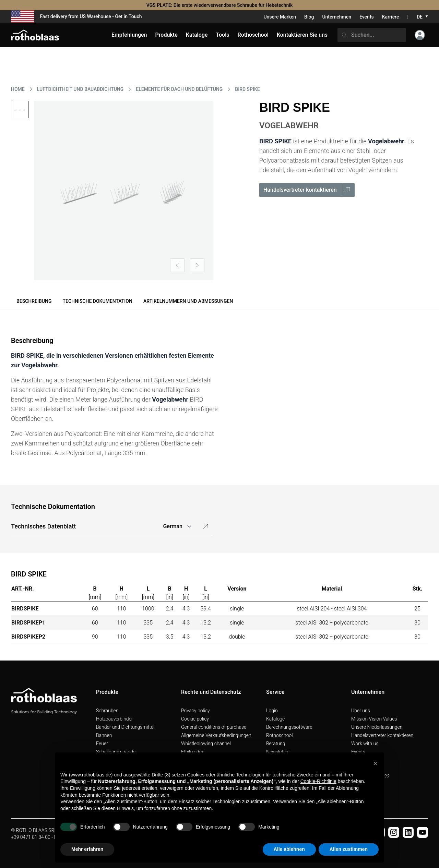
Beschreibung (34, 301)
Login (272, 711)
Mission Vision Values (374, 719)
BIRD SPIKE (247, 89)
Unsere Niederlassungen (377, 727)
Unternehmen (337, 17)
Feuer (102, 744)
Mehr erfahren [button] (87, 849)
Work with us (365, 744)
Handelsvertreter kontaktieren (382, 735)
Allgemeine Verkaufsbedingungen (216, 735)
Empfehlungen (129, 35)
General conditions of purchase (214, 727)
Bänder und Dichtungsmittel (125, 727)
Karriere (391, 17)
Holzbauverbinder (115, 719)
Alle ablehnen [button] (289, 849)
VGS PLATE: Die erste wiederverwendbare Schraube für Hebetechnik (220, 5)
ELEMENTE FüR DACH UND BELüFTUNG (179, 89)
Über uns (361, 711)
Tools (222, 35)
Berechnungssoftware (289, 727)
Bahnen (104, 735)
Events (367, 17)
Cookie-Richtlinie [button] (318, 781)
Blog (309, 17)
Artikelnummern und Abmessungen (188, 301)
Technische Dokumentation (97, 301)
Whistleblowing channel (206, 744)
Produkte (167, 35)
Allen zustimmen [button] (349, 849)
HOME (18, 89)
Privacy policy (195, 711)
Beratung (276, 744)
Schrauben (107, 711)
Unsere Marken (280, 17)
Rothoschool (280, 735)
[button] (375, 763)
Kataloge (275, 719)
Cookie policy (195, 719)
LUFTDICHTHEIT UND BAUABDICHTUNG (80, 89)
